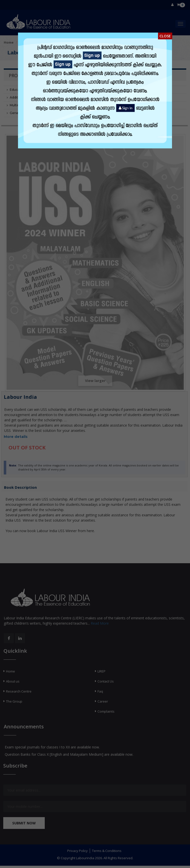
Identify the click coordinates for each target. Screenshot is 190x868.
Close (165, 36)
